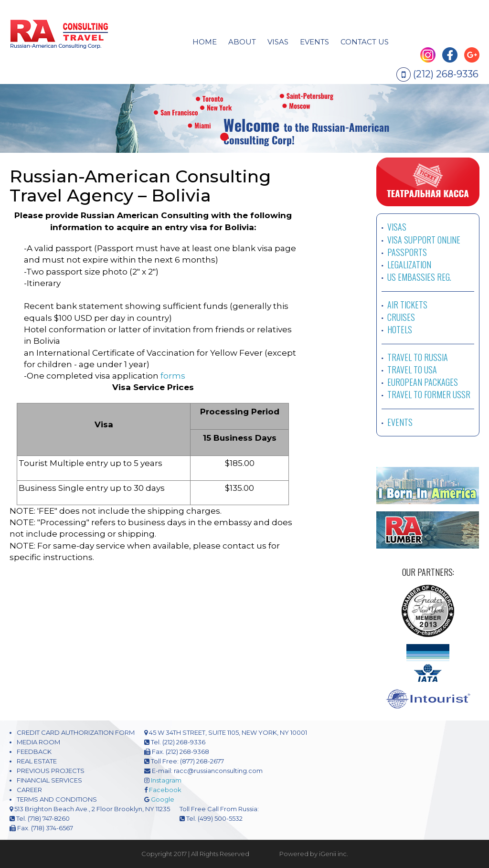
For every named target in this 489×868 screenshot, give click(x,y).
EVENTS (314, 42)
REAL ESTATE (37, 761)
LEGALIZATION (409, 265)
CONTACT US (365, 42)
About (242, 42)
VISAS (397, 227)
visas (278, 42)
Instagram (166, 780)
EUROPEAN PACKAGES (423, 382)
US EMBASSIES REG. (419, 277)
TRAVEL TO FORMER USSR (429, 394)
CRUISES (401, 317)
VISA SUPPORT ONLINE (424, 240)
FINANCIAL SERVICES (49, 780)
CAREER (29, 790)
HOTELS (400, 329)
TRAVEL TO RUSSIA (418, 357)
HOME (205, 42)
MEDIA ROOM (38, 742)
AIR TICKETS (407, 305)
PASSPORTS (407, 252)
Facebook (165, 790)
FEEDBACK (34, 752)
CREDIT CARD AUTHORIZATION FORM (76, 732)
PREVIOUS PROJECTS (51, 771)
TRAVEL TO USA (412, 370)
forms (173, 376)
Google (163, 799)
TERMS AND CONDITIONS (57, 799)
